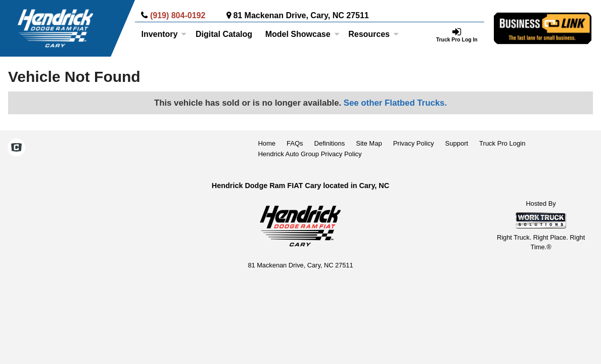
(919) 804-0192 (178, 15)
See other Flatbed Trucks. (395, 103)
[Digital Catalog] (224, 34)
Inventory (164, 34)
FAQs (295, 143)
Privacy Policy (414, 143)
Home (267, 143)
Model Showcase (303, 34)
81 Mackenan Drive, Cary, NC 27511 (301, 15)
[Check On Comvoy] (16, 149)
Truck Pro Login (502, 143)
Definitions (330, 143)
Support (457, 143)
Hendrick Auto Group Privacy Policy (310, 154)
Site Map (369, 143)
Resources (374, 34)
